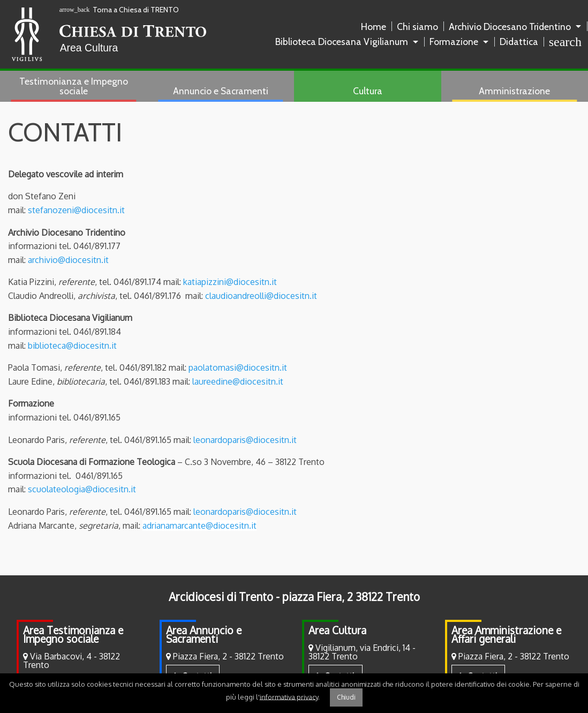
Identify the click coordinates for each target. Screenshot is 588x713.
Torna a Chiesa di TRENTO (119, 10)
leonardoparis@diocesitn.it (245, 440)
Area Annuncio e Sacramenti (204, 635)
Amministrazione (514, 91)
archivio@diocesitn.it (68, 260)
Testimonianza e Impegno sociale (74, 86)
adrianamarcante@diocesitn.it (199, 526)
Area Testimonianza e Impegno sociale (73, 635)
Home (374, 27)
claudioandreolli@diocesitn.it (261, 296)
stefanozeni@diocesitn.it (76, 210)
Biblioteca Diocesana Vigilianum (342, 42)
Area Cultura (337, 630)
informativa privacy (289, 696)
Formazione (454, 42)
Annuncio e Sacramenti (221, 91)
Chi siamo (417, 27)
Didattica (519, 42)
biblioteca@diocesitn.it (72, 346)
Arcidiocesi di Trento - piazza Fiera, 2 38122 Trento (294, 597)
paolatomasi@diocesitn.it (238, 367)
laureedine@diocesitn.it (238, 381)
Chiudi (346, 697)
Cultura (368, 91)
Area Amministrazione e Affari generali (506, 635)
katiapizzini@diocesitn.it (230, 282)
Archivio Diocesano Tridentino (510, 27)
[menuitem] (376, 27)
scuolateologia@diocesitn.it (82, 489)
